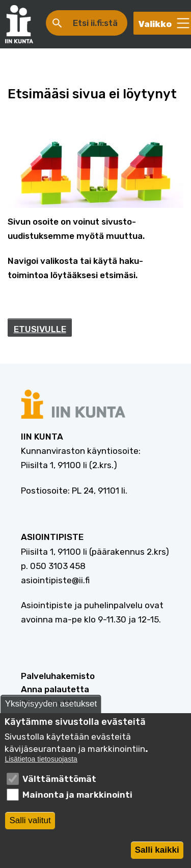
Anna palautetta (55, 689)
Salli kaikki (157, 856)
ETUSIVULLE (40, 329)
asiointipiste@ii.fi (55, 580)
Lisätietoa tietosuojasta (41, 765)
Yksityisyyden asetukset (51, 710)
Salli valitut (30, 826)
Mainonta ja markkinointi (77, 800)
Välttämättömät (59, 785)
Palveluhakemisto (58, 676)
